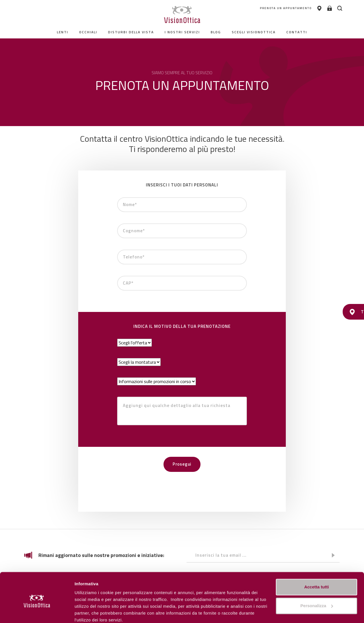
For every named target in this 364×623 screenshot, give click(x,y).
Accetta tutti (317, 563)
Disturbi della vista (131, 32)
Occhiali (88, 32)
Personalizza (88, 612)
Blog (216, 32)
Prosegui (182, 464)
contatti (297, 32)
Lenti (63, 32)
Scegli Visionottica (254, 32)
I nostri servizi (182, 32)
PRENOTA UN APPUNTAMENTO (281, 8)
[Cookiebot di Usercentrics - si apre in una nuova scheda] (37, 612)
